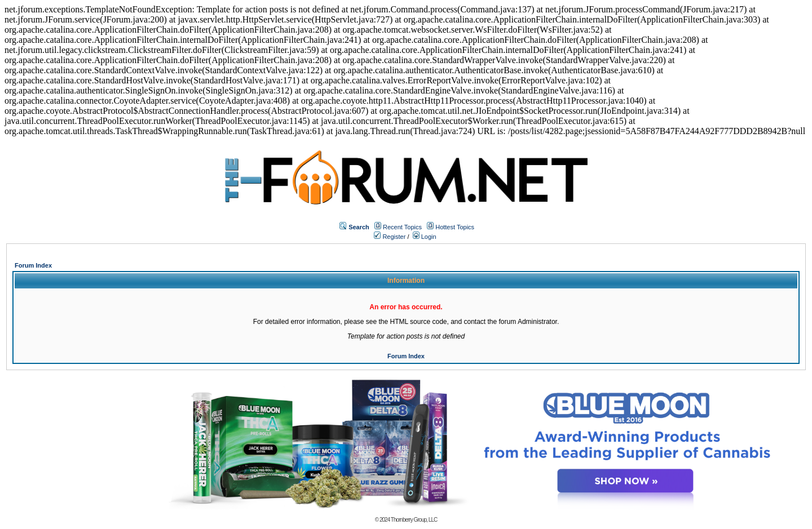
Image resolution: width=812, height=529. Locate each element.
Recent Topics (402, 227)
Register (390, 237)
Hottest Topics (455, 227)
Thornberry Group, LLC (414, 520)
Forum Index (33, 265)
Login (425, 237)
